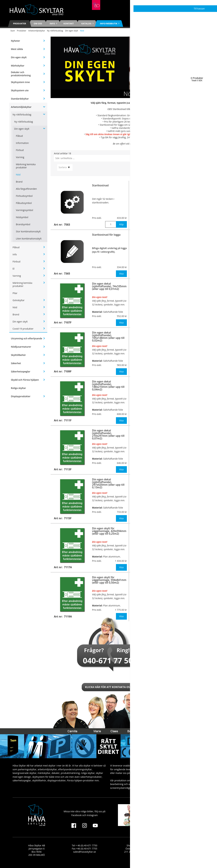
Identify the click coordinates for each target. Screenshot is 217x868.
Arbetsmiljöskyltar (37, 31)
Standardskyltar (20, 99)
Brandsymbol (23, 224)
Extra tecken (179, 185)
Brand (19, 182)
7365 (157, 125)
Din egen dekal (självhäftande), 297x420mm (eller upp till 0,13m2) (108, 483)
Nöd (18, 175)
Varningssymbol (24, 210)
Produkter (20, 23)
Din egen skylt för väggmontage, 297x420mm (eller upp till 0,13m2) (188, 433)
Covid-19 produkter (23, 329)
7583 (147, 109)
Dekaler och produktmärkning (21, 74)
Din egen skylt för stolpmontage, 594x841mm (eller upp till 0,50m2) (188, 580)
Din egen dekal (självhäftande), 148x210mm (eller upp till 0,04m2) (108, 385)
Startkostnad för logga (106, 235)
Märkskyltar (18, 66)
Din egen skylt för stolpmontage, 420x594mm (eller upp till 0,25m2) (188, 531)
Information (22, 143)
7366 (152, 122)
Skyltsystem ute (20, 90)
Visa (121, 274)
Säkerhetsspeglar (21, 371)
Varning (20, 157)
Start (13, 31)
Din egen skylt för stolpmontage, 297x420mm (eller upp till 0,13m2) (188, 482)
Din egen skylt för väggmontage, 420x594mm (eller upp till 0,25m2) (109, 531)
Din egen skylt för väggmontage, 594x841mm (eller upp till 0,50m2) (109, 580)
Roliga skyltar (18, 388)
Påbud (19, 136)
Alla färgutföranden (26, 189)
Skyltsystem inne (20, 82)
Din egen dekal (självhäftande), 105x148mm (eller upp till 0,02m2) (108, 337)
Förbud (20, 150)
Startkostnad (100, 185)
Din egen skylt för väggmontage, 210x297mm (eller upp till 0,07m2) (188, 384)
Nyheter (15, 41)
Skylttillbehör (18, 355)
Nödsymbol (22, 217)
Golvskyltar (19, 300)
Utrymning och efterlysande (27, 338)
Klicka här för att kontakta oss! (108, 687)
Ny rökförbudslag (55, 31)
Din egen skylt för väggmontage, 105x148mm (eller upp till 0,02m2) (188, 286)
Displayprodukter (21, 396)
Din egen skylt (71, 31)
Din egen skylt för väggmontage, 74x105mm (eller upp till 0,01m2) (187, 237)
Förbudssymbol (24, 196)
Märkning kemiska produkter (26, 166)
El (13, 269)
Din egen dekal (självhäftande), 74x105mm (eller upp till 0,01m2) (109, 286)
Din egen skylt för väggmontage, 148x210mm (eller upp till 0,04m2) (188, 335)
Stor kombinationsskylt (28, 231)
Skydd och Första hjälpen (25, 380)
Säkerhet (16, 363)
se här (143, 128)
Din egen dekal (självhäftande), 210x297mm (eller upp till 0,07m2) (108, 434)
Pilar (15, 293)
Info (15, 254)
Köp (121, 224)
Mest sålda (17, 49)
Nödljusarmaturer (21, 347)
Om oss (38, 23)
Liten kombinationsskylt (29, 239)
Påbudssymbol (24, 203)
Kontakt (69, 23)
